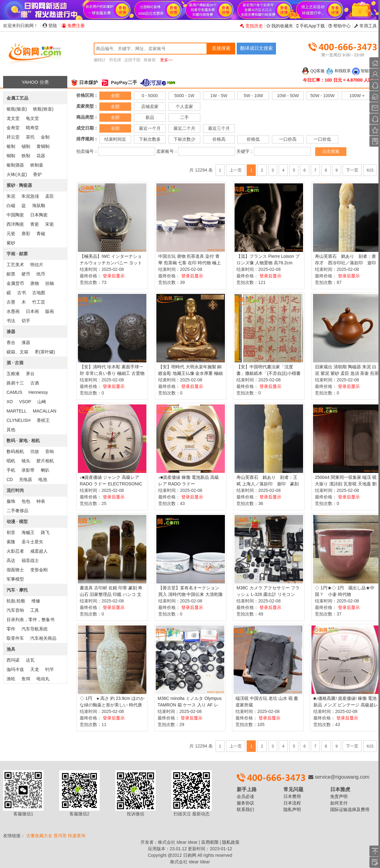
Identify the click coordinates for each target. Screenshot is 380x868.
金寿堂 (13, 128)
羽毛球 (115, 60)
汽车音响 (15, 610)
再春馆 (150, 60)
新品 (150, 117)
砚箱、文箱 (17, 352)
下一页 (352, 170)
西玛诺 (13, 660)
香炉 (37, 174)
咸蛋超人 (39, 551)
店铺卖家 (150, 106)
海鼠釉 (39, 205)
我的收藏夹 (280, 26)
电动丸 (43, 679)
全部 (115, 96)
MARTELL (17, 411)
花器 (41, 156)
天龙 (35, 669)
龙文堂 (13, 118)
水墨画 (13, 311)
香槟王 (43, 420)
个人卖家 (184, 106)
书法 (11, 321)
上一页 (236, 170)
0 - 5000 (150, 96)
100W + (357, 96)
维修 (36, 601)
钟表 (41, 501)
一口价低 (322, 139)
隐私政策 (231, 842)
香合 (11, 342)
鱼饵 (26, 679)
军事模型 (15, 579)
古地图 (39, 293)
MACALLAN (44, 411)
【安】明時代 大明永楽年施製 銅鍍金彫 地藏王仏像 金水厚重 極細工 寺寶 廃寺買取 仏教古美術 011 (191, 373)
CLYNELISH (19, 420)
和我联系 (338, 71)
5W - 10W (253, 96)
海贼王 (28, 532)
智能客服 (364, 71)
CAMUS (14, 392)
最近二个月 (184, 128)
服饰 (11, 501)
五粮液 (13, 374)
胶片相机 (45, 461)
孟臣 (50, 196)
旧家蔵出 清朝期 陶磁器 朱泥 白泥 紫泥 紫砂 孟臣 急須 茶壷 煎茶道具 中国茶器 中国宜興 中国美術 (347, 373)
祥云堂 (13, 137)
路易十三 (15, 383)
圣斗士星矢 (32, 542)
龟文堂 (32, 118)
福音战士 (30, 560)
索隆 (11, 542)
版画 (50, 311)
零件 (11, 629)
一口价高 (288, 139)
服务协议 (245, 803)
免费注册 (73, 26)
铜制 (11, 156)
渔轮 (11, 679)
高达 (11, 560)
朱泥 (11, 196)
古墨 (11, 302)
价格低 (253, 139)
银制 (11, 146)
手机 (11, 470)
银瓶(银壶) (17, 109)
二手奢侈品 (17, 511)
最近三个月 (219, 128)
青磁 (41, 234)
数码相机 (15, 451)
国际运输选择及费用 (350, 809)
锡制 (26, 146)
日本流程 (292, 803)
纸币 (41, 274)
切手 (26, 321)
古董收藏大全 (39, 836)
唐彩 (26, 234)
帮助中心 (340, 26)
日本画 (32, 311)
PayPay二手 (119, 82)
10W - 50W (288, 96)
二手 (184, 117)
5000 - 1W (184, 96)
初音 (11, 532)
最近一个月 (150, 128)
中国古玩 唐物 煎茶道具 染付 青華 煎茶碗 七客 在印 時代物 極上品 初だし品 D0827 (190, 263)
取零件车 (15, 638)
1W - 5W (219, 96)
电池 (43, 479)
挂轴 (50, 283)
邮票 (11, 274)
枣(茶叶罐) (45, 352)
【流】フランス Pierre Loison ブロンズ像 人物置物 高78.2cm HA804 (268, 263)
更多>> (166, 60)
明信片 (37, 265)
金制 (45, 137)
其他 (11, 430)
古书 (21, 293)
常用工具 (366, 26)
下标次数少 (184, 139)
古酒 (35, 383)
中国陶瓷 (15, 215)
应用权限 (210, 842)
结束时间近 (115, 139)
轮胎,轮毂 (16, 601)
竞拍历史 (251, 26)
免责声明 (339, 796)
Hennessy (38, 392)
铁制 (26, 156)
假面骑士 (15, 570)
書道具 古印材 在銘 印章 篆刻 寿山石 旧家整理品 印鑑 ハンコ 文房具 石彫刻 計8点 (111, 594)
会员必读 (245, 796)
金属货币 (15, 283)
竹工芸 (39, 302)
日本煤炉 (84, 82)
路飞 (45, 532)
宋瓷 (50, 224)
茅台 (30, 374)
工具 (35, 610)
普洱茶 (60, 836)
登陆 (50, 26)
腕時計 (100, 60)
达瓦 (30, 660)
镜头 (26, 461)
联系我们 (245, 809)
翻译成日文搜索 (256, 48)
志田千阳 (132, 60)
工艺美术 (15, 265)
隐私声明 (292, 809)
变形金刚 (39, 570)
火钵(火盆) (17, 174)
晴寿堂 (32, 128)
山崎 (42, 402)
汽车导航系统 (35, 629)
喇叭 (45, 470)
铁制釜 (37, 165)
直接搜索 (221, 48)
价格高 (219, 139)
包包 (26, 501)
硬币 (26, 274)
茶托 (30, 137)
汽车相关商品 (43, 638)
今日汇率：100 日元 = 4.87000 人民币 (340, 80)
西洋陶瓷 (15, 224)
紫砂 (11, 243)
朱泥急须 (30, 196)
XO (10, 402)
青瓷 (35, 224)
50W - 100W (322, 96)
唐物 (35, 283)
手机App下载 (311, 26)
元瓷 (11, 234)
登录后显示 (114, 276)
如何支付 (339, 803)
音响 (50, 451)
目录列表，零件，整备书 (31, 620)
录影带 (28, 470)
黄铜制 (43, 146)
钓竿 (50, 669)
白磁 (11, 205)
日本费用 (292, 796)
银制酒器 (15, 165)
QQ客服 (313, 71)
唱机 (11, 461)
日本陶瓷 (39, 215)
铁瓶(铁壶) (43, 109)
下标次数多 (150, 139)
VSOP (25, 402)
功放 (35, 451)
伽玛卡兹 (15, 669)
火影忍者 (15, 551)
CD (10, 479)
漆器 (26, 342)
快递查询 (77, 836)
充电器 (26, 479)
